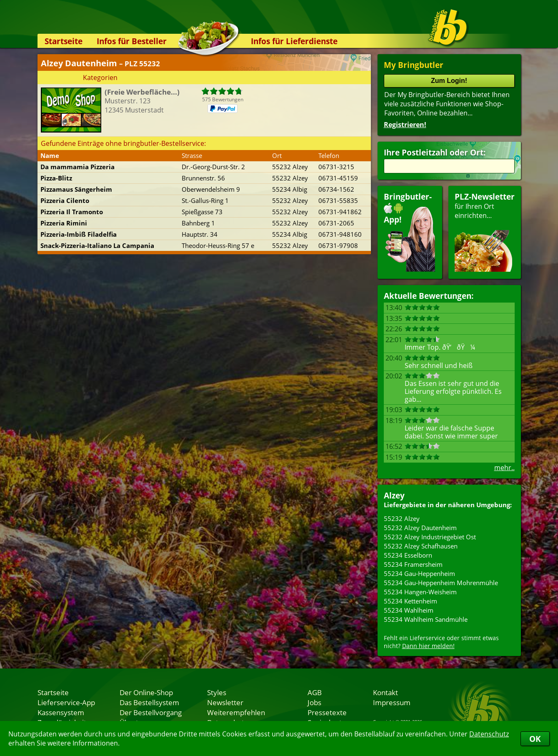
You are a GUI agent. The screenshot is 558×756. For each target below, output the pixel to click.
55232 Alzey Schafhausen (421, 546)
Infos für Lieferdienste (294, 41)
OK (535, 739)
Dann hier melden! (428, 646)
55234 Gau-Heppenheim (419, 573)
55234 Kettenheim (410, 601)
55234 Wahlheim (409, 610)
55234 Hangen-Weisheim (420, 592)
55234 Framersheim (413, 564)
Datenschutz (489, 734)
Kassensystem (61, 712)
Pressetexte (327, 712)
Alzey (394, 495)
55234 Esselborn (408, 555)
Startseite (64, 41)
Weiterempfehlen (236, 712)
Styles (217, 692)
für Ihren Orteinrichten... (485, 232)
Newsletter (225, 702)
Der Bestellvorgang (151, 712)
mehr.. (504, 468)
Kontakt (385, 692)
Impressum (392, 702)
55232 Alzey (402, 518)
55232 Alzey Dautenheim (420, 528)
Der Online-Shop (146, 692)
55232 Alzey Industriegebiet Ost (430, 537)
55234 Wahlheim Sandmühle (426, 619)
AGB (315, 692)
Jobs (314, 702)
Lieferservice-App (66, 702)
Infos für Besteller (132, 41)
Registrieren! (405, 125)
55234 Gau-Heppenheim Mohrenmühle (441, 583)
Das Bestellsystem (149, 702)
